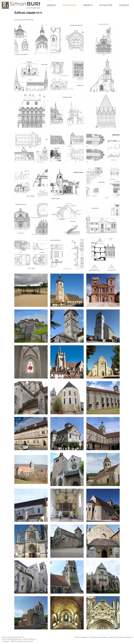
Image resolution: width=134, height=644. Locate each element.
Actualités (106, 5)
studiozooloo (114, 637)
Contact (124, 5)
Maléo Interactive (126, 637)
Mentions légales (81, 637)
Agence (51, 5)
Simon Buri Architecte (21, 5)
